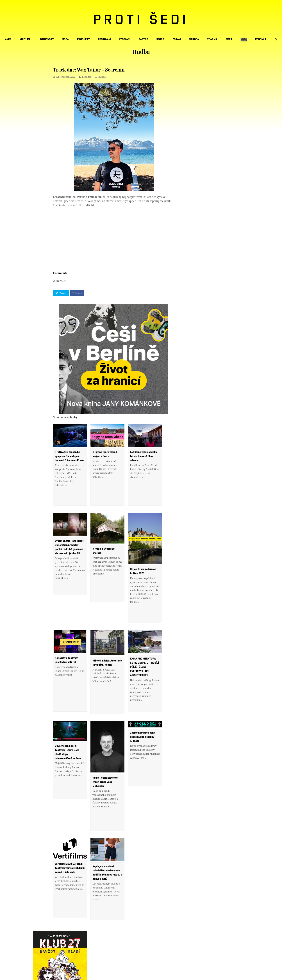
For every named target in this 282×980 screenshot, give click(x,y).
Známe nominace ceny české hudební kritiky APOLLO (142, 712)
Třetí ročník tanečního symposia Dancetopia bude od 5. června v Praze (69, 456)
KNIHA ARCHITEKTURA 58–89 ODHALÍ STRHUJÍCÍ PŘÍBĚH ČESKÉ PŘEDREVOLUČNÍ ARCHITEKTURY (144, 651)
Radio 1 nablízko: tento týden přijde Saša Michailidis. (105, 757)
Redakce (87, 77)
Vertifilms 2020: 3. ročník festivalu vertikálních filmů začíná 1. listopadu (70, 835)
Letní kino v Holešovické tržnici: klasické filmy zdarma (143, 456)
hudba (102, 77)
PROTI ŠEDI (141, 20)
